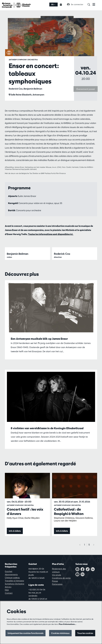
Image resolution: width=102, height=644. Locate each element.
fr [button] (53, 5)
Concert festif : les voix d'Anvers (25, 540)
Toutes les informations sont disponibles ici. (51, 234)
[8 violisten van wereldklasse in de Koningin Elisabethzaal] (51, 426)
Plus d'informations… (67, 624)
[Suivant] (94, 574)
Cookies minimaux (60, 633)
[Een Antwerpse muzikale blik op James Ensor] (51, 336)
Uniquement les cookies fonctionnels (24, 633)
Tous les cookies (85, 633)
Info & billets (15, 560)
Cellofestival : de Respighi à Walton (69, 540)
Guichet (9, 600)
